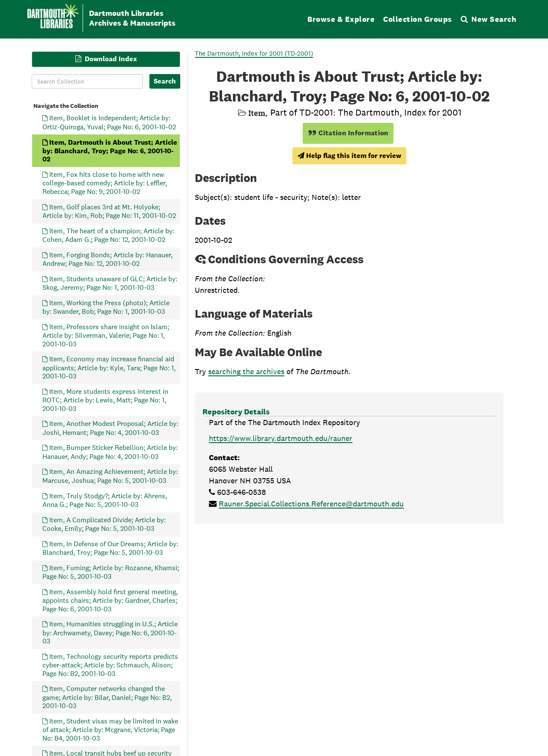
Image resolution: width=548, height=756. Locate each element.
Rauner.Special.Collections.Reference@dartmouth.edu (311, 504)
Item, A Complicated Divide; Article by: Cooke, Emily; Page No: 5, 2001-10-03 (104, 524)
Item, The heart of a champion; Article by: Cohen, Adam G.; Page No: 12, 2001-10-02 (108, 235)
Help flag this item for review (349, 156)
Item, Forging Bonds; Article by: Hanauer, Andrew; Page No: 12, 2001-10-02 (107, 259)
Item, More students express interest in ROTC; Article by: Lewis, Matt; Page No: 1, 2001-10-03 (105, 400)
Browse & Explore (341, 19)
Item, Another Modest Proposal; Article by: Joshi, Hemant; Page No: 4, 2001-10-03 (110, 428)
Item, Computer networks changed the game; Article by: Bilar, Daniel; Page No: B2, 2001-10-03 (107, 697)
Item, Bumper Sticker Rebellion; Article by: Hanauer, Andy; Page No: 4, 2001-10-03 (110, 452)
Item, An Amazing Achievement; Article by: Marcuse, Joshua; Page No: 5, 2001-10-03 (110, 476)
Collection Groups (418, 19)
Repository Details (236, 412)
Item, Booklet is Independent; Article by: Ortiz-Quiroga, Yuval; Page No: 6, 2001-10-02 (109, 122)
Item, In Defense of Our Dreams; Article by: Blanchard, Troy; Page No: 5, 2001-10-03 (110, 548)
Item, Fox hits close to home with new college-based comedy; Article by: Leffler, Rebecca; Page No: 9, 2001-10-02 (105, 183)
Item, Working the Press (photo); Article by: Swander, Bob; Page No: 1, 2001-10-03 (106, 307)
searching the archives (246, 371)
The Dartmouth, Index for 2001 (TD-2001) (254, 53)
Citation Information (348, 133)
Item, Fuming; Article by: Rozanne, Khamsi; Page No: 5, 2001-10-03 (111, 572)
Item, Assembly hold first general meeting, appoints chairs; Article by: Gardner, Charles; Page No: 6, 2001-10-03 (110, 600)
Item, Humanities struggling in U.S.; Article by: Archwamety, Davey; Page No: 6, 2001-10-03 (110, 632)
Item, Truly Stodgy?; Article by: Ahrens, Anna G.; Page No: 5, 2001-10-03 (105, 500)
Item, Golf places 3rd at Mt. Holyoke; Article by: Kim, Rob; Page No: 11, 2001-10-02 (109, 211)
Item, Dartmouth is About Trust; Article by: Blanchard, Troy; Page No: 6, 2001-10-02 (110, 150)
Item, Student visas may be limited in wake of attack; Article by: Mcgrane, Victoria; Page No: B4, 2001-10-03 (110, 729)
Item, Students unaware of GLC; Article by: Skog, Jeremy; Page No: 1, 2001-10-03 (110, 283)
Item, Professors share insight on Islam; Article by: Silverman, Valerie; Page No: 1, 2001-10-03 (106, 335)
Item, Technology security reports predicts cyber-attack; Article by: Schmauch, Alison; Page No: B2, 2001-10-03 (110, 665)
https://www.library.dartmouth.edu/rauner (281, 438)
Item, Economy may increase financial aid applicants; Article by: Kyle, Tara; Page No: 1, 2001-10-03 (109, 368)
